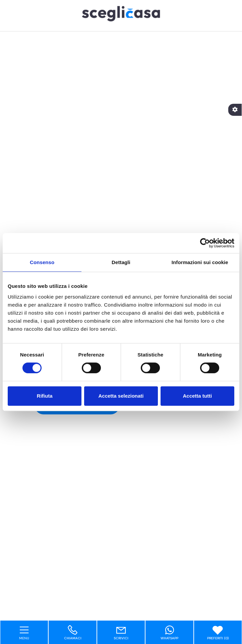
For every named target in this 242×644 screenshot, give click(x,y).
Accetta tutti (197, 396)
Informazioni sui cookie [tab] (200, 262)
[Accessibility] (235, 110)
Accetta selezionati (121, 396)
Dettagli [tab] (121, 262)
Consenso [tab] (42, 262)
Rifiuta (45, 396)
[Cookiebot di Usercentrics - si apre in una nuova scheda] (205, 243)
